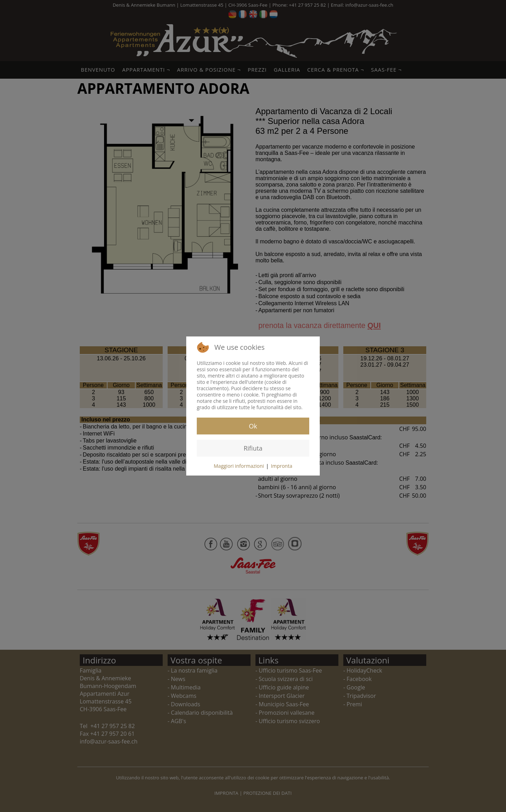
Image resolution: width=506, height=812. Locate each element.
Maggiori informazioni (239, 466)
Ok (253, 426)
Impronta (282, 466)
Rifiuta (253, 448)
